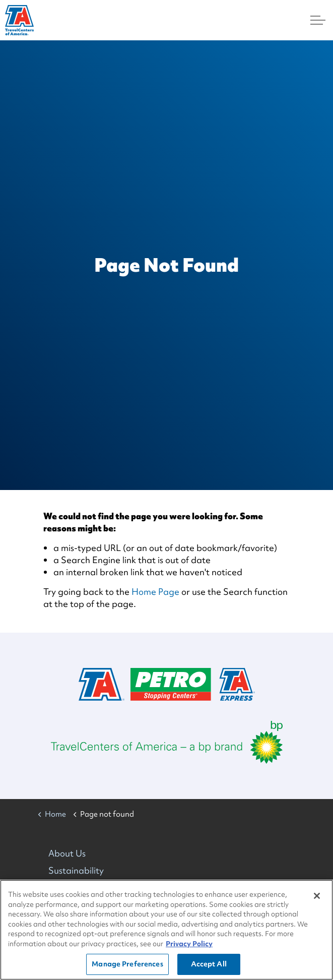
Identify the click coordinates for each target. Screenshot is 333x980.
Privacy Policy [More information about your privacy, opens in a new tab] (189, 944)
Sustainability (76, 870)
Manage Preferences (127, 964)
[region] (166, 930)
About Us (67, 853)
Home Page (155, 592)
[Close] (317, 896)
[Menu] (318, 20)
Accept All (209, 964)
